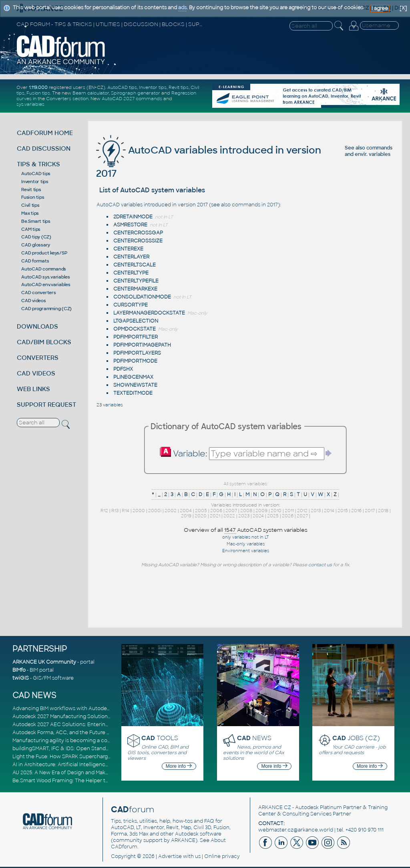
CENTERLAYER (131, 257)
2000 (139, 511)
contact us (320, 565)
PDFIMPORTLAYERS (137, 353)
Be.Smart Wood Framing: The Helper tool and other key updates (91, 781)
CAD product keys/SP (44, 253)
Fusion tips (38, 93)
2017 (370, 511)
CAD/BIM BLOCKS (44, 342)
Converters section (67, 99)
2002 (171, 511)
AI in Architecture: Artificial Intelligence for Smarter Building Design (95, 765)
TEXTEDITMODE (133, 393)
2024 (258, 516)
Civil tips (30, 205)
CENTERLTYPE (131, 273)
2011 (289, 511)
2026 (288, 516)
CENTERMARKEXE (135, 289)
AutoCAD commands (44, 269)
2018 (383, 511)
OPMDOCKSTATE (135, 329)
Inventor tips (153, 87)
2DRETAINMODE (133, 217)
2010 (276, 511)
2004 (186, 511)
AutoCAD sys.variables (46, 277)
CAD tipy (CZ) (36, 237)
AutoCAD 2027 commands (132, 99)
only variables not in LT (245, 537)
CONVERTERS (38, 358)
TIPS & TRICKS (38, 164)
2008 (246, 511)
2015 (343, 511)
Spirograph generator (136, 93)
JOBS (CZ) (356, 738)
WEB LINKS (33, 389)
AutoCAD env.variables (46, 285)
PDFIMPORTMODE (135, 361)
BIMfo (19, 670)
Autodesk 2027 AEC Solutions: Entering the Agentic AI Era (83, 725)
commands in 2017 (255, 205)
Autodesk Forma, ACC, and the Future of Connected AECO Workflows (99, 733)
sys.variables (30, 104)
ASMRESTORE (130, 225)
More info (179, 766)
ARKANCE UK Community (44, 662)
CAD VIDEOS (36, 373)
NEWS (254, 738)
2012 (302, 511)
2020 (201, 516)
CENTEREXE (128, 249)
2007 (231, 511)
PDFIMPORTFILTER (136, 337)
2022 (229, 516)
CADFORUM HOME (45, 133)
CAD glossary (36, 245)
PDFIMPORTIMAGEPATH (142, 345)
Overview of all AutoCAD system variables (246, 530)
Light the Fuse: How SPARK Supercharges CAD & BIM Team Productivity (99, 757)
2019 (186, 516)
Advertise (170, 856)
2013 (316, 511)
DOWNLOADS (37, 326)
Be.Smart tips (36, 221)
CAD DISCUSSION (44, 148)
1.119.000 (38, 87)
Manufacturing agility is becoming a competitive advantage (85, 741)
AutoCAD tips (122, 87)
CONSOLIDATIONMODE (142, 297)
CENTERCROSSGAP (138, 233)
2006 (216, 511)
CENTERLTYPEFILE (136, 281)
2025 (273, 516)
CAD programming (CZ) (46, 309)
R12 (104, 511)
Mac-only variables (246, 544)
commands (379, 148)
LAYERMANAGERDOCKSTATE (149, 313)
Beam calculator (91, 93)
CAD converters (39, 293)
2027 (302, 516)
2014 (329, 511)
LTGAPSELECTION (136, 321)
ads (182, 8)
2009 (261, 511)
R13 (115, 511)
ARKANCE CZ (275, 807)
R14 (126, 511)
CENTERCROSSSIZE (138, 241)
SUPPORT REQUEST (46, 405)
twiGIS (21, 678)
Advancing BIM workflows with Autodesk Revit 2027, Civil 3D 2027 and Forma (106, 709)
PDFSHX (123, 369)
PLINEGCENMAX (133, 377)
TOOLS (160, 738)
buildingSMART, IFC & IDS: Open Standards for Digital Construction (93, 749)
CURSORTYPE (131, 305)
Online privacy (222, 856)
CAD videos (34, 301)
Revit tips (179, 87)
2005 (201, 511)
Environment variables (246, 551)
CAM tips (31, 229)
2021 (215, 516)
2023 (244, 516)
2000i (155, 511)
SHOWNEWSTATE (135, 385)
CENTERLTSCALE (135, 265)
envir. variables (373, 154)
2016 (356, 511)
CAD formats (35, 261)
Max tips (30, 213)
